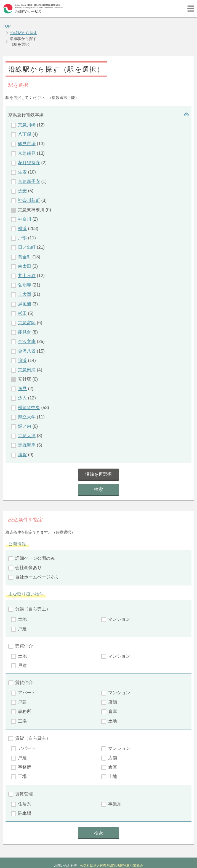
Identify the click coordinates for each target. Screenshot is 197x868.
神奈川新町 (29, 182)
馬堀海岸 (27, 427)
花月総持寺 (29, 144)
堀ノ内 (25, 408)
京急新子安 (29, 163)
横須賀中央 (29, 389)
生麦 (22, 154)
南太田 (25, 248)
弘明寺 (25, 267)
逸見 (22, 370)
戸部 (22, 220)
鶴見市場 (27, 125)
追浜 (22, 342)
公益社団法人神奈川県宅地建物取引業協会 (111, 847)
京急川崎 (27, 107)
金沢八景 (27, 333)
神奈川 (25, 201)
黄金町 (25, 239)
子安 (22, 173)
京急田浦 (27, 352)
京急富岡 (27, 305)
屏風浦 (25, 286)
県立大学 (27, 399)
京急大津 (27, 417)
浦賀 (22, 436)
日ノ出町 (27, 229)
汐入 (22, 380)
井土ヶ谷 (27, 257)
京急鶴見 (27, 135)
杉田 (22, 295)
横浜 (22, 210)
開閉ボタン (186, 97)
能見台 (25, 314)
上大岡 (25, 276)
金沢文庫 (27, 323)
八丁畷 (25, 116)
